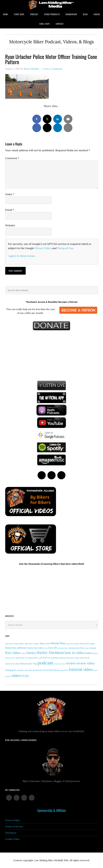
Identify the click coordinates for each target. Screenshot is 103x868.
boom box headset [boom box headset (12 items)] (73, 644)
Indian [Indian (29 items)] (88, 653)
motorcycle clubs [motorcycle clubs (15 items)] (12, 664)
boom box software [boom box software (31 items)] (16, 648)
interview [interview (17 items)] (20, 658)
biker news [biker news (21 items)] (45, 644)
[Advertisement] (27, 355)
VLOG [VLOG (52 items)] (25, 676)
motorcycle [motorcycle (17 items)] (85, 658)
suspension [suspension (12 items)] (64, 670)
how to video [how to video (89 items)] (74, 653)
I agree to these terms (21, 256)
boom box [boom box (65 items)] (58, 643)
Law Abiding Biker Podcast (51, 5)
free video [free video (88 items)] (13, 653)
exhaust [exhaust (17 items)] (93, 648)
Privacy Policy (43, 248)
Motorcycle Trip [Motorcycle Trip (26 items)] (28, 664)
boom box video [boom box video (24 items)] (36, 648)
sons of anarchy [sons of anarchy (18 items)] (35, 670)
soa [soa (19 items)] (26, 670)
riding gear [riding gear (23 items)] (11, 670)
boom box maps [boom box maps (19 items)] (87, 644)
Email (10, 210)
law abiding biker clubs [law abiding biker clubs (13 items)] (34, 658)
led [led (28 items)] (45, 658)
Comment (12, 158)
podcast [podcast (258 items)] (45, 663)
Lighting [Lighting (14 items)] (62, 658)
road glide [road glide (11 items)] (20, 670)
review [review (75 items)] (71, 663)
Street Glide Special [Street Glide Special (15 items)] (51, 670)
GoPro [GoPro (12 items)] (23, 653)
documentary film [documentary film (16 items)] (76, 648)
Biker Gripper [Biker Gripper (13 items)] (34, 644)
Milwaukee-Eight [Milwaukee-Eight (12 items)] (73, 658)
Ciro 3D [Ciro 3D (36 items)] (52, 648)
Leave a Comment (53, 69)
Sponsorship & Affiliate (51, 810)
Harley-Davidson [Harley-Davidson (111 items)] (50, 653)
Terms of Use (65, 248)
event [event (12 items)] (86, 648)
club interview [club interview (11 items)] (63, 648)
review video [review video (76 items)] (86, 663)
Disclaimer (11, 833)
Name (10, 194)
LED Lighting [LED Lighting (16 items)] (53, 658)
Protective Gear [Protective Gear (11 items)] (59, 664)
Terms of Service (14, 826)
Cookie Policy (13, 839)
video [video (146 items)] (16, 676)
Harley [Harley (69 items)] (31, 653)
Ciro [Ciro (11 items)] (46, 648)
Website (10, 225)
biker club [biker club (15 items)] (24, 644)
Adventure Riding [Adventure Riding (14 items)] (12, 644)
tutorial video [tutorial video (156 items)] (81, 669)
